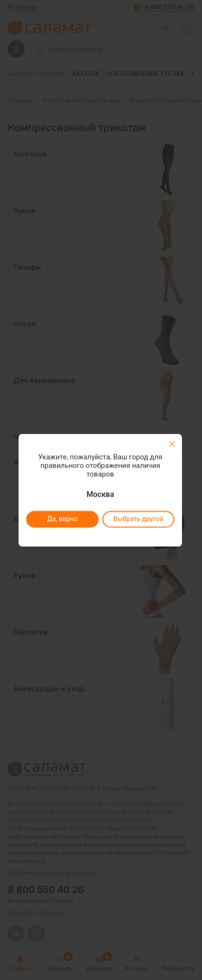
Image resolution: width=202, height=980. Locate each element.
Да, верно (62, 519)
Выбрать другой (138, 519)
